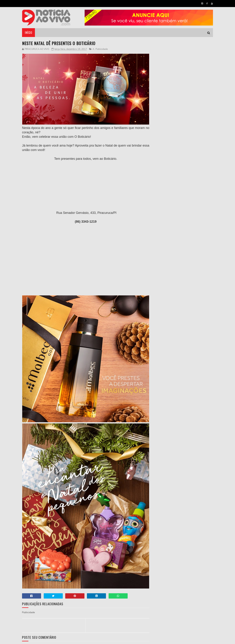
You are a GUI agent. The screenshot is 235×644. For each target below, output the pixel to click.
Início (28, 33)
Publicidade (102, 49)
